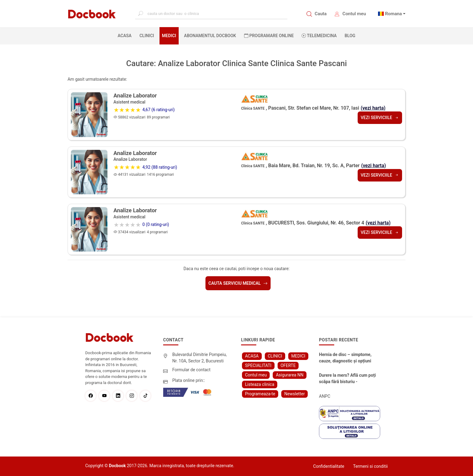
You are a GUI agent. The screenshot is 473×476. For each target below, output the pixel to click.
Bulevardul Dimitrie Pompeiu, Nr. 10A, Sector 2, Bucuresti (200, 358)
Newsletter (294, 394)
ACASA (126, 35)
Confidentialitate (329, 466)
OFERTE (288, 365)
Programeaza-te (260, 394)
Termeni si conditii (370, 466)
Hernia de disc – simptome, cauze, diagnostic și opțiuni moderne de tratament (345, 358)
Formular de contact (191, 370)
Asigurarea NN (290, 375)
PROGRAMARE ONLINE (269, 36)
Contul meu (354, 14)
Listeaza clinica (260, 384)
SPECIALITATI (258, 365)
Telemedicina (319, 36)
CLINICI (147, 36)
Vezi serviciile (380, 118)
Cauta (321, 14)
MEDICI (169, 36)
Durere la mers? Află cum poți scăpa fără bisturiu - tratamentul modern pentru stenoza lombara (347, 379)
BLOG (350, 36)
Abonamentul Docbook (210, 36)
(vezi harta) (373, 108)
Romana (394, 14)
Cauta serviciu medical (238, 283)
